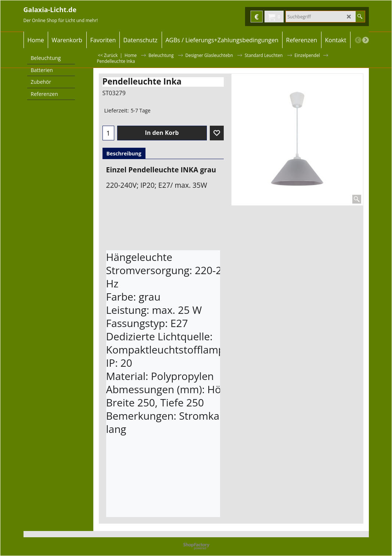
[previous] (358, 40)
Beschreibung (124, 153)
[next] (366, 40)
